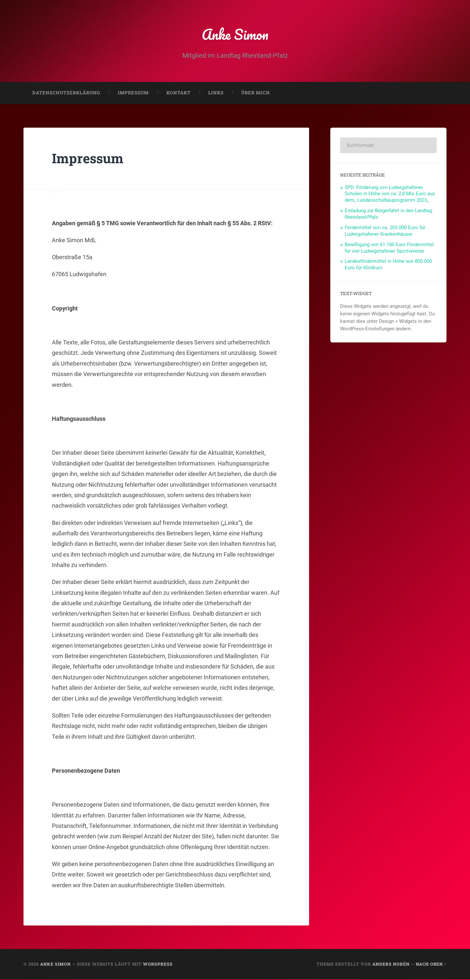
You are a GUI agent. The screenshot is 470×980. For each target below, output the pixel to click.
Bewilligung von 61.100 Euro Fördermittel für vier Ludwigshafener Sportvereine (389, 248)
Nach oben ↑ (431, 965)
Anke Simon (235, 34)
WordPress (158, 965)
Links (216, 93)
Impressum (133, 93)
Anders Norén (391, 965)
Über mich (256, 93)
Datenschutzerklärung (66, 93)
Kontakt (179, 93)
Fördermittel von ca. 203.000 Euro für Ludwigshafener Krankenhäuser (385, 231)
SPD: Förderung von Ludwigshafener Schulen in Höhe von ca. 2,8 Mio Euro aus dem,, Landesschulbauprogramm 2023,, (390, 195)
